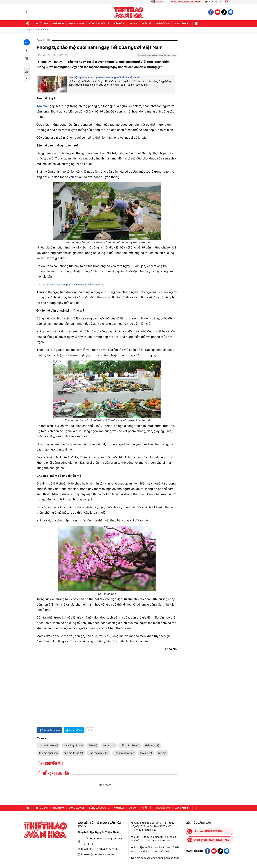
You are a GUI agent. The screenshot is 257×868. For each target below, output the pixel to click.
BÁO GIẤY (159, 2)
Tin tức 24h (41, 24)
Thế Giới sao (163, 24)
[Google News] (157, 56)
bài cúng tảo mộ (73, 745)
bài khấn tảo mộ (130, 745)
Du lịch (133, 24)
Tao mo (162, 753)
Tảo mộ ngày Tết (99, 753)
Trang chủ (29, 30)
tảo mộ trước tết (74, 753)
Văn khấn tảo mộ (48, 745)
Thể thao (58, 24)
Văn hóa (119, 24)
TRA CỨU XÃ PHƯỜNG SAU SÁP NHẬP (185, 2)
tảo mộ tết (146, 753)
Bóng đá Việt (76, 24)
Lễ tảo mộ (109, 745)
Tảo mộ (93, 745)
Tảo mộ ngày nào (124, 753)
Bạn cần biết (182, 24)
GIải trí (146, 24)
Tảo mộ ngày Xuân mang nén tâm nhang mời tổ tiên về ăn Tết (104, 78)
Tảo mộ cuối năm (49, 753)
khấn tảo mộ (152, 745)
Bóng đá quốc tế (99, 24)
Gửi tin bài (211, 2)
